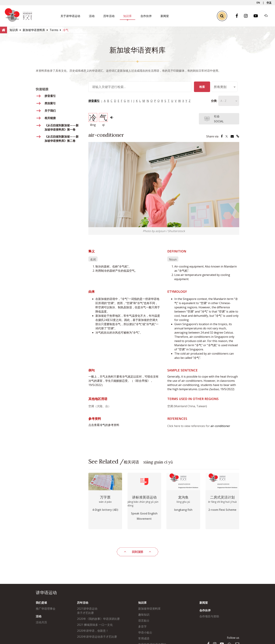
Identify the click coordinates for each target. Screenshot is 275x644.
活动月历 (41, 622)
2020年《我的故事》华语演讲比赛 (98, 619)
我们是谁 (41, 603)
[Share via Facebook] (222, 136)
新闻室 (165, 16)
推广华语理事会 (46, 609)
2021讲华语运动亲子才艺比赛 (87, 611)
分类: (209, 101)
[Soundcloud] (268, 16)
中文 (269, 3)
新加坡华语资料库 (149, 609)
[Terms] (54, 30)
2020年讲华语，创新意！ (93, 631)
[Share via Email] (232, 136)
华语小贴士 (145, 632)
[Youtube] (257, 16)
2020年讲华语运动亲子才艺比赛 (97, 637)
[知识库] (14, 30)
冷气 (102, 425)
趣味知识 (144, 615)
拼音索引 (94, 101)
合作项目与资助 (209, 616)
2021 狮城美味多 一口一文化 (95, 625)
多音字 (142, 626)
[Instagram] (248, 16)
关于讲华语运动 (70, 16)
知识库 (128, 16)
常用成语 (144, 638)
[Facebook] (239, 16)
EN (258, 3)
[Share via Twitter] (227, 136)
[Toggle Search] (222, 16)
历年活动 (109, 16)
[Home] (4, 30)
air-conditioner (220, 426)
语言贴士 (144, 621)
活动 (92, 16)
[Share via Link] (238, 136)
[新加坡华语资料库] (34, 30)
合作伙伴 (146, 16)
